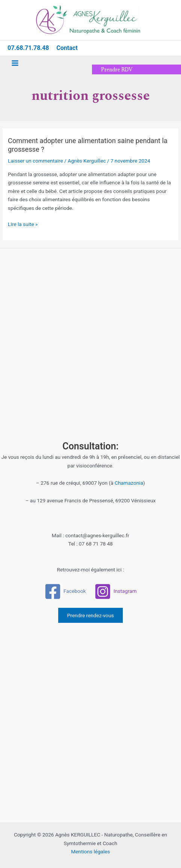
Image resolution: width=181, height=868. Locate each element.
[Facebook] (65, 591)
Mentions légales (90, 851)
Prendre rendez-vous (91, 615)
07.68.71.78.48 (28, 48)
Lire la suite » (23, 224)
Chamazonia (129, 483)
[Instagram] (116, 591)
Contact (67, 48)
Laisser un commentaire (35, 161)
